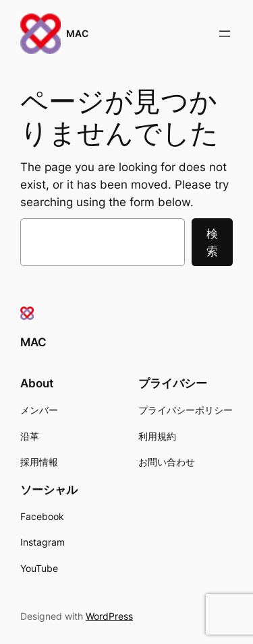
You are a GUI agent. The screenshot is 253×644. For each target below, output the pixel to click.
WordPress (109, 616)
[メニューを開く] (225, 34)
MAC (77, 33)
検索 (212, 243)
